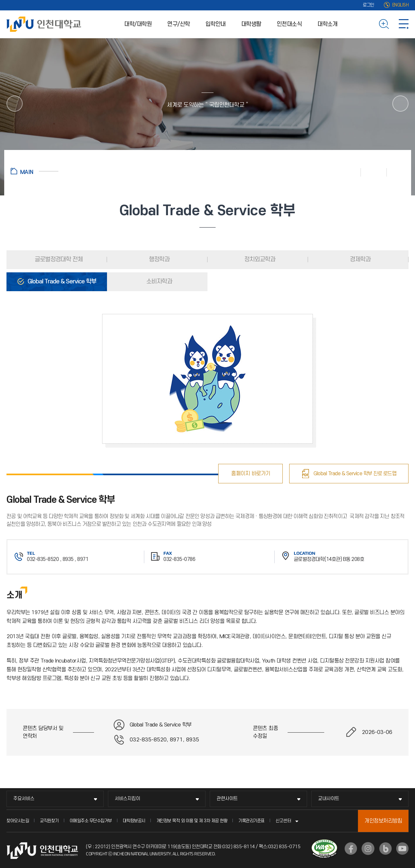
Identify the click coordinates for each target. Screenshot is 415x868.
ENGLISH (401, 5)
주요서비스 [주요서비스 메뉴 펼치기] (24, 799)
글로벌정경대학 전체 (58, 260)
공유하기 (396, 172)
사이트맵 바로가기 (404, 24)
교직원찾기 (49, 821)
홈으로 (35, 171)
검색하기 (384, 24)
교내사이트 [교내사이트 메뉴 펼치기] (329, 799)
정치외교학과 (259, 260)
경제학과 (360, 260)
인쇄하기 (348, 172)
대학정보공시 (134, 821)
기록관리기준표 (251, 821)
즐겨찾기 (374, 172)
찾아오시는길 (18, 821)
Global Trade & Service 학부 (61, 282)
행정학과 (159, 260)
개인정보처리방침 (383, 821)
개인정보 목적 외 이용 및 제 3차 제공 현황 (192, 821)
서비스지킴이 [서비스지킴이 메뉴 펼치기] (127, 799)
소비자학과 (159, 282)
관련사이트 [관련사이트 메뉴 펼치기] (227, 799)
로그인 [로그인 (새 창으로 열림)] (368, 5)
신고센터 (283, 821)
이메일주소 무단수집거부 (91, 821)
